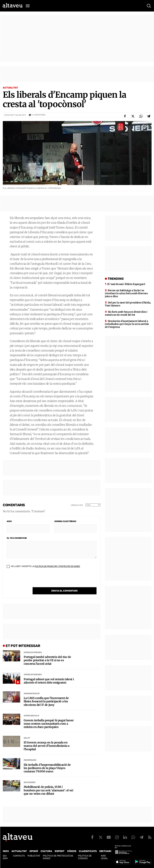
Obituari (105, 851)
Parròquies (30, 760)
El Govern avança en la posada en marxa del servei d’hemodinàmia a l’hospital (47, 746)
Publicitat (34, 856)
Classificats (88, 851)
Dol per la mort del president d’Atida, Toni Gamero (128, 304)
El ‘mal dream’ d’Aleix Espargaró (126, 284)
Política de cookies (85, 857)
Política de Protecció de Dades (58, 857)
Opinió (34, 851)
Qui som (5, 857)
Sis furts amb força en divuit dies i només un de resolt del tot (126, 313)
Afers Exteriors (33, 652)
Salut (27, 738)
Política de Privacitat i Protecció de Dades (57, 566)
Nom (9, 521)
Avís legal (104, 857)
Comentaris (39, 115)
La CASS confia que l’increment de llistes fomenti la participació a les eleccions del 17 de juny (46, 701)
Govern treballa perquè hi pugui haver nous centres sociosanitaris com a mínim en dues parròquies (49, 724)
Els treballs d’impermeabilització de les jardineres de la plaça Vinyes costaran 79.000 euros (47, 768)
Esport (60, 851)
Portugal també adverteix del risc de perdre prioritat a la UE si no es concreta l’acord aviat (47, 660)
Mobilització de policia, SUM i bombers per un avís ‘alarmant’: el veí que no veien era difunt (48, 790)
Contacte (19, 856)
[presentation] (33, 580)
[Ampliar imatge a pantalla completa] (145, 127)
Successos (30, 782)
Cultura (46, 851)
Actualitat (10, 88)
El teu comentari (17, 538)
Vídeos (72, 851)
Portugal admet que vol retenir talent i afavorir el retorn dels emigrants (49, 681)
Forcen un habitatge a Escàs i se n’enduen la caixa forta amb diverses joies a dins (126, 293)
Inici (6, 851)
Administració (32, 694)
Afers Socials (31, 716)
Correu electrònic (65, 521)
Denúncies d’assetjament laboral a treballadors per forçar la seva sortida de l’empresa (127, 324)
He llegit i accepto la (43, 566)
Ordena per (77, 505)
